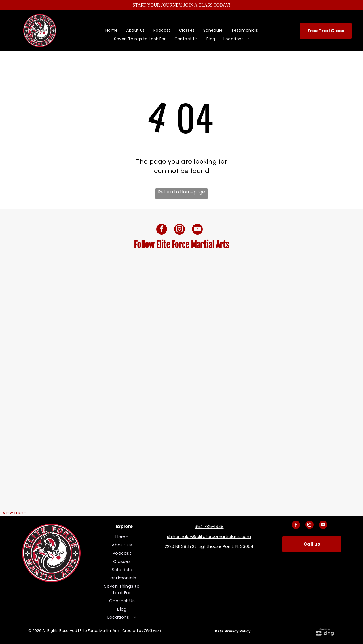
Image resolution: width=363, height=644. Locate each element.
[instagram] (180, 230)
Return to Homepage (181, 192)
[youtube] (197, 230)
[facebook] (162, 230)
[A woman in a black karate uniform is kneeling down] (182, 448)
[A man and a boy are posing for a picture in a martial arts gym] (61, 448)
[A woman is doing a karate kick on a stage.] (302, 328)
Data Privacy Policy (233, 631)
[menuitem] (112, 30)
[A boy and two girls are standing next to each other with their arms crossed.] (182, 328)
